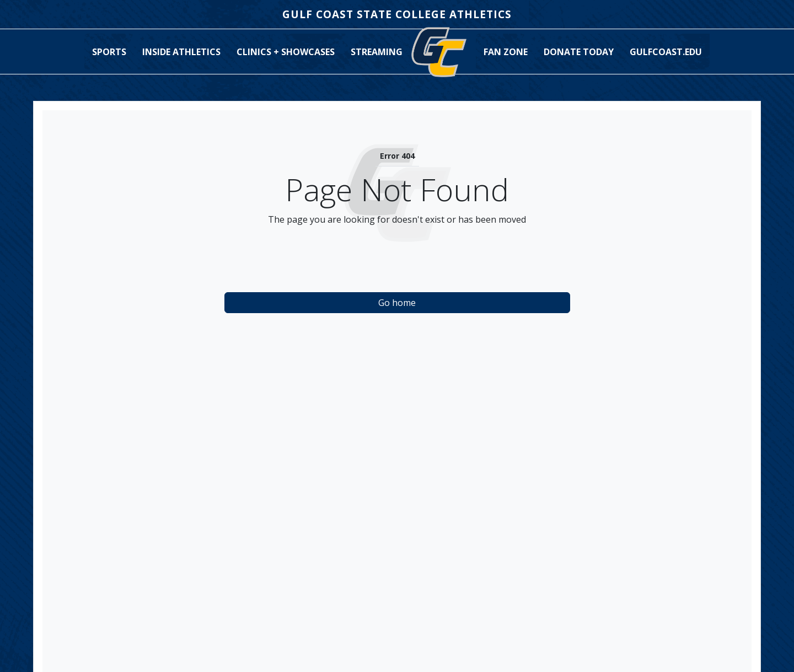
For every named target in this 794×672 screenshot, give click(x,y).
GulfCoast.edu (666, 52)
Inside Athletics (181, 52)
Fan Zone (506, 52)
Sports (109, 52)
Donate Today (579, 52)
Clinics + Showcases (286, 52)
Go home (397, 303)
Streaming (377, 52)
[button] (109, 52)
